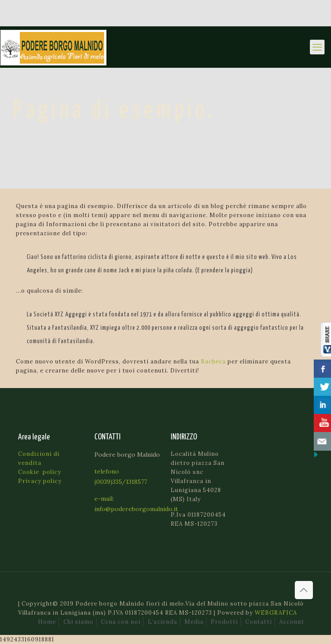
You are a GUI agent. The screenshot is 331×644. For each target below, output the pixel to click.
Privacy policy (40, 481)
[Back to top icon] (304, 590)
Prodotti (224, 622)
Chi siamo (78, 622)
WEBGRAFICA (276, 613)
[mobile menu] (317, 47)
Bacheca (213, 361)
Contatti (259, 622)
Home (47, 622)
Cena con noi (121, 622)
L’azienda (162, 622)
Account (292, 622)
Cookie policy (40, 472)
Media (194, 622)
